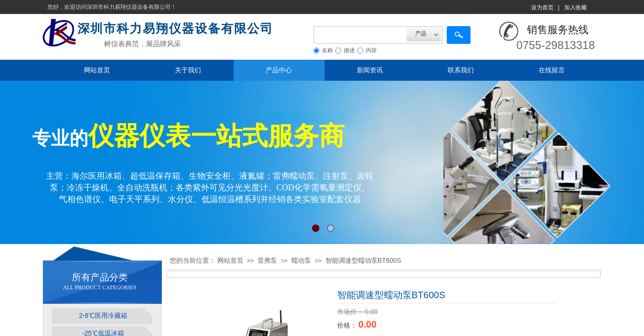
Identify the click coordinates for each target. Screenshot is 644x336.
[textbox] (360, 35)
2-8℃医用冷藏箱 (103, 315)
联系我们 (461, 70)
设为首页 (542, 7)
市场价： (351, 312)
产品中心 (279, 70)
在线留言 (552, 70)
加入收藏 (575, 7)
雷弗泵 (267, 260)
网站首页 (97, 70)
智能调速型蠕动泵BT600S (364, 260)
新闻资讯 (370, 70)
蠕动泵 (301, 260)
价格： (348, 325)
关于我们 (188, 70)
